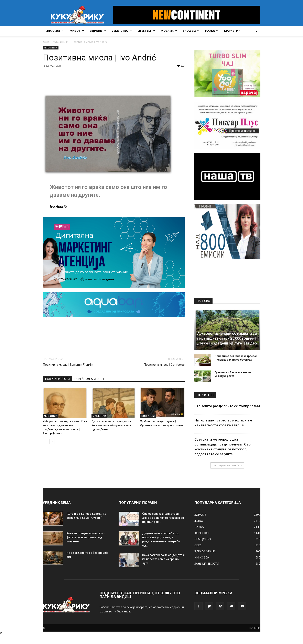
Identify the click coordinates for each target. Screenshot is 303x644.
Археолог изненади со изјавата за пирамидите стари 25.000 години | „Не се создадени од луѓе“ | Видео (227, 338)
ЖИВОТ (77, 31)
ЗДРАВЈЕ (98, 31)
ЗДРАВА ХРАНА (205, 551)
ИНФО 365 (55, 31)
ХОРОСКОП (202, 533)
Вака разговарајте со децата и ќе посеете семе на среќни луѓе (163, 559)
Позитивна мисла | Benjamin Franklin (68, 365)
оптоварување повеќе (227, 465)
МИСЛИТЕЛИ (61, 42)
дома (46, 42)
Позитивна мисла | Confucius (164, 365)
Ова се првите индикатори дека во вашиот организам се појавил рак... (163, 518)
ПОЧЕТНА (255, 628)
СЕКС (198, 545)
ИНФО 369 (202, 557)
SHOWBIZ (191, 31)
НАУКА (212, 31)
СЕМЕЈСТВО (122, 31)
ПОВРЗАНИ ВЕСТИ (57, 379)
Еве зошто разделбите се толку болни (227, 406)
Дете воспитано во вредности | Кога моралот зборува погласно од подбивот (112, 425)
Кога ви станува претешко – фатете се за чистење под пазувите (86, 537)
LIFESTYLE (146, 31)
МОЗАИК (169, 31)
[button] (256, 31)
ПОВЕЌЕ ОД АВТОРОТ (89, 379)
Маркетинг (233, 31)
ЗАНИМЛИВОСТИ (207, 563)
